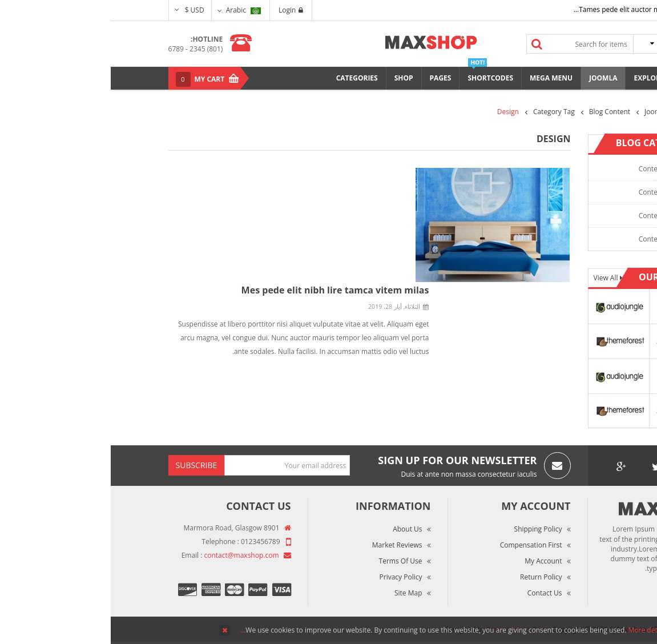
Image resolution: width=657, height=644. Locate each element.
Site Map (298, 593)
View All (496, 278)
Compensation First (420, 545)
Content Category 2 (559, 192)
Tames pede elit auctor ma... (508, 9)
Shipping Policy (428, 529)
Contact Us (434, 593)
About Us (297, 529)
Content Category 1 (559, 169)
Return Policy (430, 577)
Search (426, 44)
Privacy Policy (290, 577)
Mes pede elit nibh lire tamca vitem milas (225, 290)
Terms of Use (290, 561)
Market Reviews (287, 545)
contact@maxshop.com (131, 555)
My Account (432, 561)
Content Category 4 (559, 239)
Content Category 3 (559, 216)
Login (180, 10)
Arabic (133, 10)
